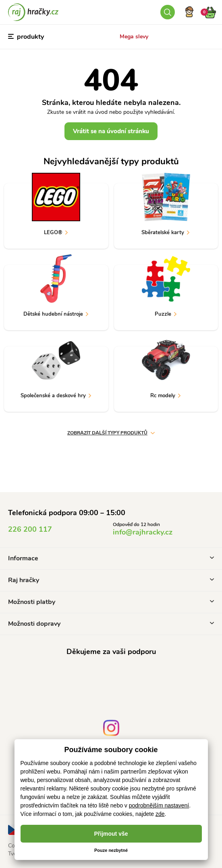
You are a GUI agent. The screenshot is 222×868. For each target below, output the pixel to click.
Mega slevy (134, 37)
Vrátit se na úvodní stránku (111, 131)
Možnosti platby (111, 602)
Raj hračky (111, 580)
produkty (26, 37)
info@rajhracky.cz (143, 532)
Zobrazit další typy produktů (111, 433)
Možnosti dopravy (111, 624)
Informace (111, 558)
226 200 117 (30, 529)
